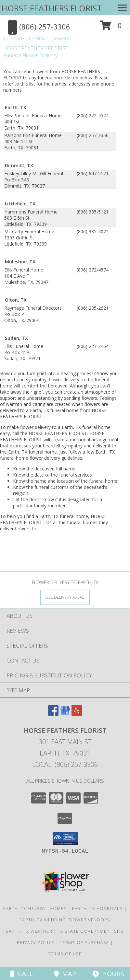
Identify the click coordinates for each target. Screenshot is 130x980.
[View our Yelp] (77, 714)
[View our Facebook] (53, 714)
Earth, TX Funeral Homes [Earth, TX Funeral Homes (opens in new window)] (35, 908)
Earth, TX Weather (29, 931)
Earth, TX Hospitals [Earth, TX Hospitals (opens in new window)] (97, 908)
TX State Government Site (91, 931)
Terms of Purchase (84, 942)
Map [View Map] (65, 974)
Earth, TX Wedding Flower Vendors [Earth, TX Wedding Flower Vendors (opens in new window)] (65, 920)
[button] (111, 28)
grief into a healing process (65, 373)
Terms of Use (65, 954)
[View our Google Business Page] (65, 714)
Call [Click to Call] (22, 974)
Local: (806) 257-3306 (65, 764)
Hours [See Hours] (108, 974)
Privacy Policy (36, 942)
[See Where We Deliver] (65, 597)
